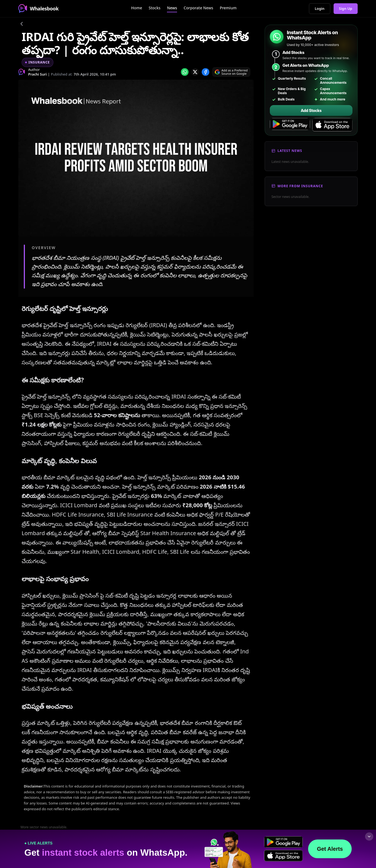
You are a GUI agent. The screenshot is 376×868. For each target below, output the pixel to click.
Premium (228, 8)
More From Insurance (300, 186)
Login (319, 8)
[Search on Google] (231, 72)
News (172, 8)
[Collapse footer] (369, 837)
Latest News (290, 151)
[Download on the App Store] (332, 125)
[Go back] (22, 25)
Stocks (154, 8)
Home (137, 8)
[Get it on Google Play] (290, 125)
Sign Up (346, 8)
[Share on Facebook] (206, 72)
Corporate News (198, 8)
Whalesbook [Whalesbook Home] (38, 8)
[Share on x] (195, 72)
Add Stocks (311, 110)
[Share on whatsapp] (185, 72)
